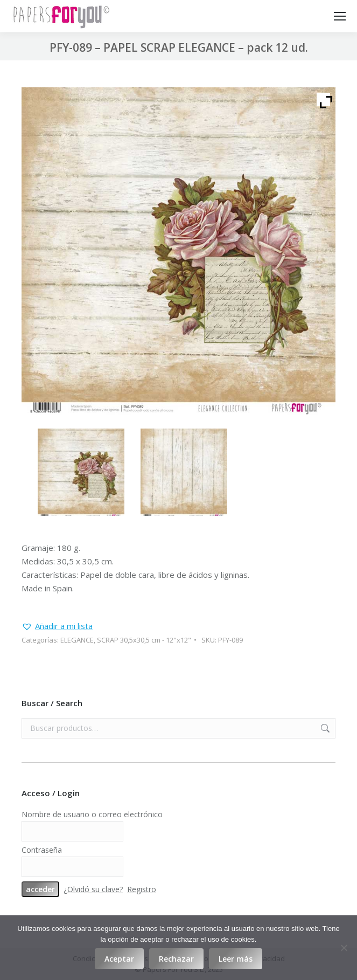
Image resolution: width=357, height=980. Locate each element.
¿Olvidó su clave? (93, 889)
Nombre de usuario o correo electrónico (92, 814)
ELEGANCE (77, 640)
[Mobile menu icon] (340, 16)
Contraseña (42, 850)
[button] (57, 626)
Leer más (236, 959)
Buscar (324, 728)
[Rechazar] (344, 948)
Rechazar (176, 959)
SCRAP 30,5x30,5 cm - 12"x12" (144, 640)
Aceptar (119, 959)
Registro (142, 889)
